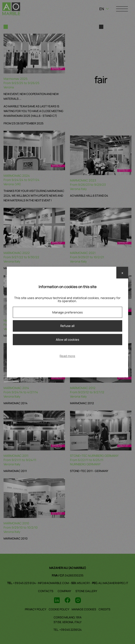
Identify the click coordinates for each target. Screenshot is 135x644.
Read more (67, 356)
